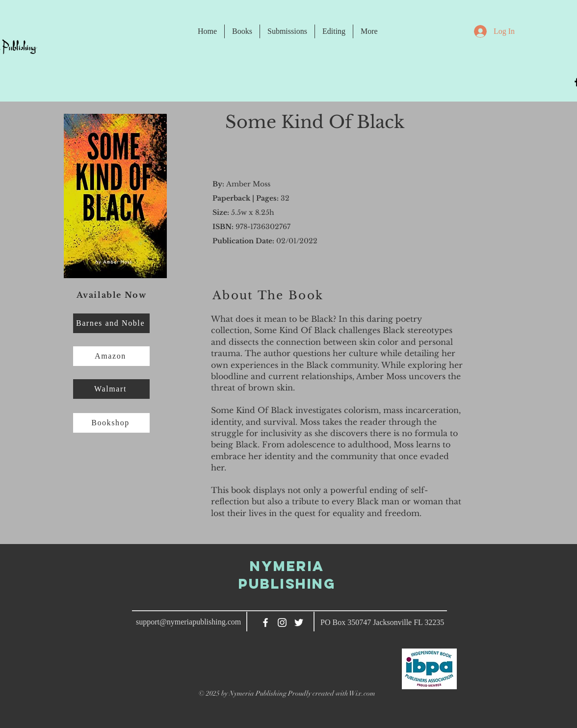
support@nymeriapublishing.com (188, 622)
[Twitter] (299, 623)
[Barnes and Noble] (111, 323)
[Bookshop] (111, 423)
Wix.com (362, 693)
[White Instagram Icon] (282, 623)
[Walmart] (111, 389)
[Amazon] (111, 356)
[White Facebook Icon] (265, 623)
